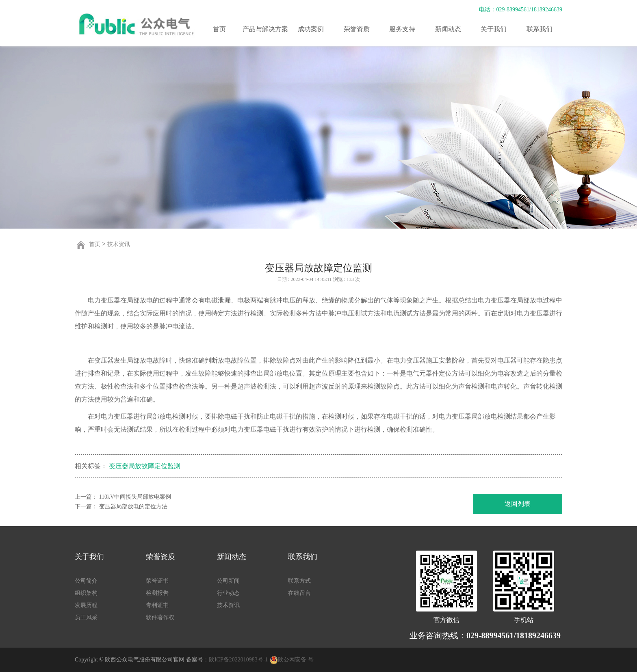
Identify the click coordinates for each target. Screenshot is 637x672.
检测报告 (157, 593)
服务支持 (402, 29)
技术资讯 (119, 244)
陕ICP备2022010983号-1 (238, 660)
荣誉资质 (357, 29)
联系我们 (539, 29)
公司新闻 (228, 581)
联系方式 (299, 581)
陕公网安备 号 (296, 660)
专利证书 (157, 605)
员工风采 (86, 617)
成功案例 (311, 29)
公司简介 (86, 581)
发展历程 (86, 605)
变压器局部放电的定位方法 (133, 507)
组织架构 (86, 593)
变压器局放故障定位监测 (145, 466)
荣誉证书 (157, 581)
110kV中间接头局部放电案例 (135, 497)
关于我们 (494, 29)
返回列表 (518, 504)
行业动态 (228, 593)
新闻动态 (448, 29)
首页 (219, 29)
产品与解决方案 (265, 29)
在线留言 (299, 593)
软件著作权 (160, 617)
